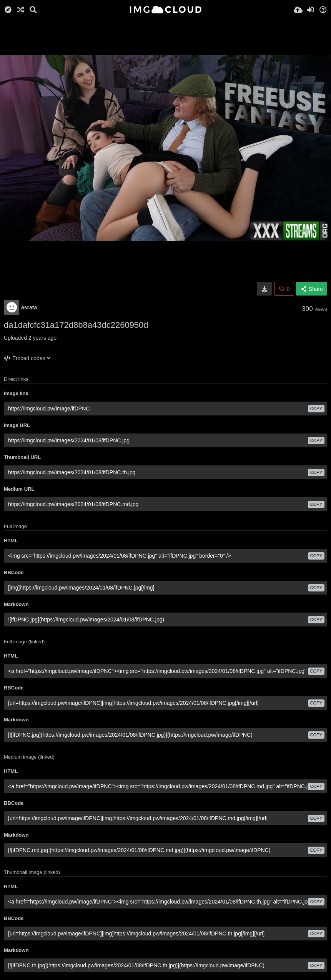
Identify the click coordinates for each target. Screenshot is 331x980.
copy (316, 409)
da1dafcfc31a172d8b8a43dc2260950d (76, 325)
